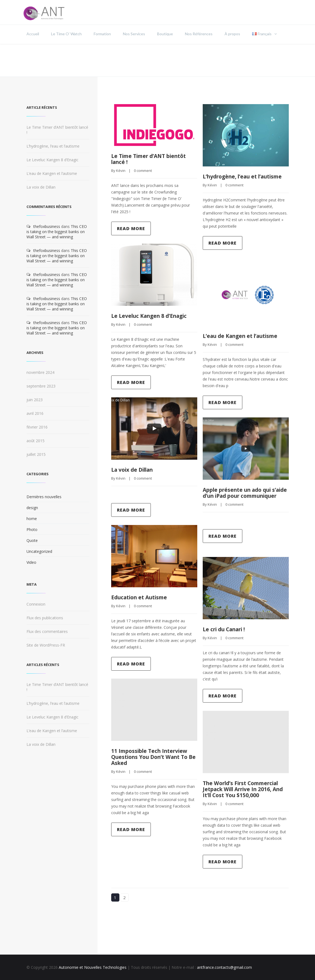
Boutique (165, 34)
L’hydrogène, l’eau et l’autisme (232, 179)
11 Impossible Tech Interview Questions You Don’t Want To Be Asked (152, 757)
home (32, 519)
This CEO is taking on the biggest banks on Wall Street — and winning (57, 232)
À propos (232, 34)
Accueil (33, 34)
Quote (32, 540)
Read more (131, 228)
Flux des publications (45, 618)
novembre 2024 (40, 372)
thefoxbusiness (47, 226)
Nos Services (134, 34)
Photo (32, 529)
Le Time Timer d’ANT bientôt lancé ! (152, 159)
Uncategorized (39, 551)
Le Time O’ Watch (66, 34)
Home (243, 60)
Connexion (36, 604)
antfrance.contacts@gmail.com (224, 967)
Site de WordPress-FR (46, 645)
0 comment (143, 171)
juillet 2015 (36, 454)
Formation (102, 34)
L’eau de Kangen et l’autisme (243, 336)
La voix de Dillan (135, 470)
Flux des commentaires (47, 631)
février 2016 (37, 427)
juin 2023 (35, 400)
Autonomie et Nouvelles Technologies (93, 967)
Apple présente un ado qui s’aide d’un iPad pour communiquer (240, 496)
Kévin (121, 171)
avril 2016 (35, 413)
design (32, 508)
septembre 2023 (41, 386)
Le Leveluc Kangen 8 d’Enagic (152, 316)
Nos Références (199, 34)
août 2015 (36, 441)
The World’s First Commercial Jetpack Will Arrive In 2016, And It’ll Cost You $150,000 (244, 789)
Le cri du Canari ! (226, 630)
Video (31, 562)
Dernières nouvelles (44, 497)
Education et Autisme (142, 597)
